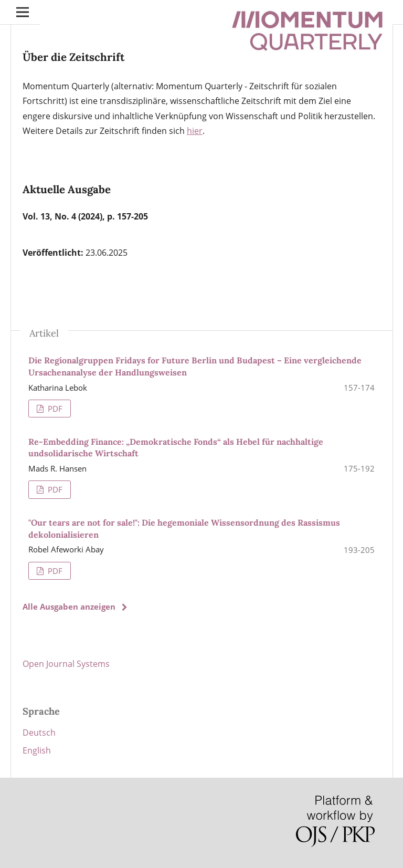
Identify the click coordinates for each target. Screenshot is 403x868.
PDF (54, 409)
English (37, 750)
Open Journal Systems (66, 664)
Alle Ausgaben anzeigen (69, 606)
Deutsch (39, 733)
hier (195, 131)
